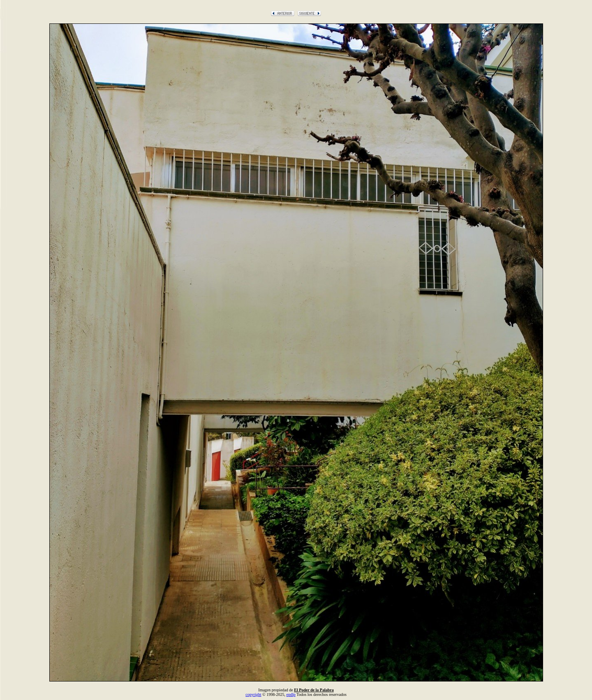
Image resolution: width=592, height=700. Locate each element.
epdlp (291, 694)
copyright (253, 694)
